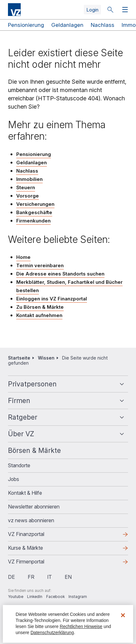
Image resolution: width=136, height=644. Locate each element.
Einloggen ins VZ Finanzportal (52, 299)
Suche (110, 10)
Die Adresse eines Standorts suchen (60, 274)
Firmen (19, 401)
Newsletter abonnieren (34, 507)
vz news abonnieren (31, 520)
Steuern (26, 187)
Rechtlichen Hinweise (81, 626)
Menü (124, 10)
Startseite (19, 358)
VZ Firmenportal (26, 562)
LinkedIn (35, 597)
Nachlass (103, 25)
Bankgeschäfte (34, 212)
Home (23, 257)
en (68, 577)
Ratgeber (23, 417)
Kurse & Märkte (25, 548)
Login (92, 10)
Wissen (46, 358)
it (50, 577)
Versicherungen (35, 204)
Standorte (19, 465)
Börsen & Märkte (34, 450)
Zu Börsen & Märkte (40, 307)
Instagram (78, 597)
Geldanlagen (67, 25)
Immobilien (29, 179)
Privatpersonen (32, 384)
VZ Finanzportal (26, 534)
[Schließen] (123, 615)
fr (31, 577)
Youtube (16, 597)
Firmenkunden (33, 221)
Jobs (14, 479)
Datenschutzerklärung (52, 632)
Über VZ (21, 434)
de (11, 577)
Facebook (55, 597)
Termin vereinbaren (40, 265)
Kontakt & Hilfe (25, 493)
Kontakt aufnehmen (39, 315)
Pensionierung (26, 25)
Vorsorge (28, 196)
